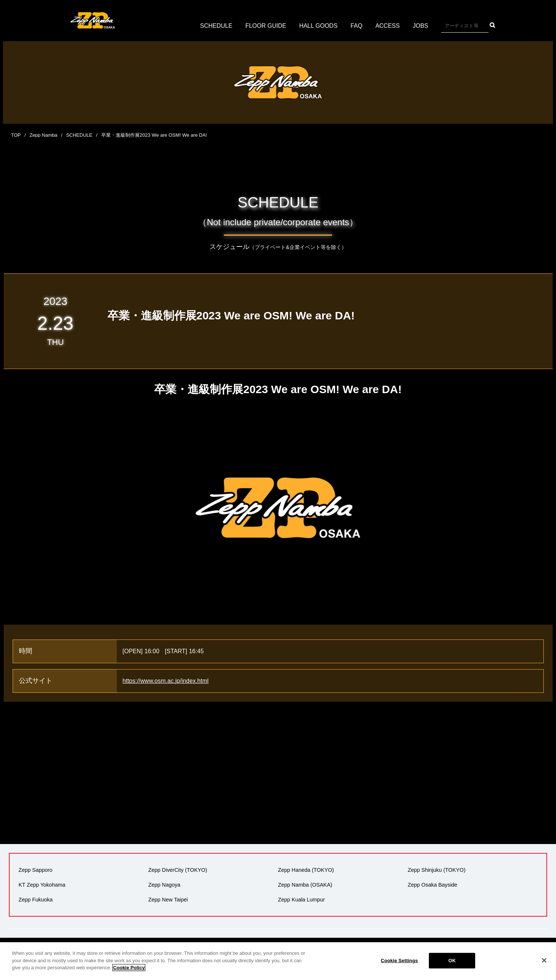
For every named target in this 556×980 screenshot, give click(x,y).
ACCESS (388, 26)
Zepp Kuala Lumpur (301, 900)
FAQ (357, 26)
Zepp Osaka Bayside (433, 885)
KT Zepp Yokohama (42, 885)
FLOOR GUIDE (266, 26)
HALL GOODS (318, 26)
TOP (16, 135)
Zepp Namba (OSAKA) (305, 885)
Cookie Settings (399, 961)
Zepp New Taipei (168, 900)
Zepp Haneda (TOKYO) (306, 870)
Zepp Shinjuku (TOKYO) (437, 870)
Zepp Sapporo (35, 870)
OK (452, 961)
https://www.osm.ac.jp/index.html (166, 681)
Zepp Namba (44, 135)
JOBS (420, 26)
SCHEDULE (216, 26)
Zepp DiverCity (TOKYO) (178, 870)
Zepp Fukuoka (36, 900)
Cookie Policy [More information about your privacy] (129, 968)
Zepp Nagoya (164, 885)
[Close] (544, 960)
